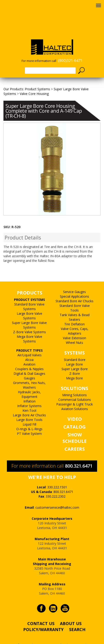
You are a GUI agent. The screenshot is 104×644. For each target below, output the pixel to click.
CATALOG (74, 417)
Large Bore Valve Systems (30, 306)
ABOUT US (71, 614)
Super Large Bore (75, 359)
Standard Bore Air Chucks (74, 292)
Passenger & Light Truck (74, 395)
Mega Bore (74, 369)
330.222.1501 (57, 478)
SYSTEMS (74, 343)
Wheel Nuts (74, 333)
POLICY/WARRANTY (43, 620)
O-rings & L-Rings (29, 419)
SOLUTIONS (74, 379)
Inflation (30, 392)
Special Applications (74, 287)
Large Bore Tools (29, 410)
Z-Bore (75, 364)
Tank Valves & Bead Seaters (75, 308)
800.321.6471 (79, 456)
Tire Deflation (74, 315)
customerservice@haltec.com (57, 498)
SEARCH (77, 620)
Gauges (30, 369)
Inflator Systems (29, 396)
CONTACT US (41, 614)
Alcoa (29, 350)
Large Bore (74, 355)
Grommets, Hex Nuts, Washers (29, 376)
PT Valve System (29, 424)
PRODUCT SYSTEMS (30, 290)
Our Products (13, 80)
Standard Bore (75, 350)
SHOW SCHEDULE (74, 429)
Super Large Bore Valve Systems (29, 316)
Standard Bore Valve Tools (75, 298)
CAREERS (75, 440)
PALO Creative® (58, 640)
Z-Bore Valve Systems (30, 322)
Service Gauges (74, 282)
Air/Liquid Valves (30, 346)
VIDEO (75, 410)
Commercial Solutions (75, 390)
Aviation (29, 355)
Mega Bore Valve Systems (30, 329)
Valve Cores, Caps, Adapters (75, 322)
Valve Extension (74, 328)
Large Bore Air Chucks (29, 406)
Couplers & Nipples (29, 359)
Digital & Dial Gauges (29, 364)
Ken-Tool (29, 401)
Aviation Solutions (75, 399)
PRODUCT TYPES (30, 341)
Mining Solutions (74, 385)
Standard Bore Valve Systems (29, 297)
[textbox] (50, 61)
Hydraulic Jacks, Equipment (29, 385)
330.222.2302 (56, 487)
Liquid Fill (30, 415)
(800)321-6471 (70, 51)
